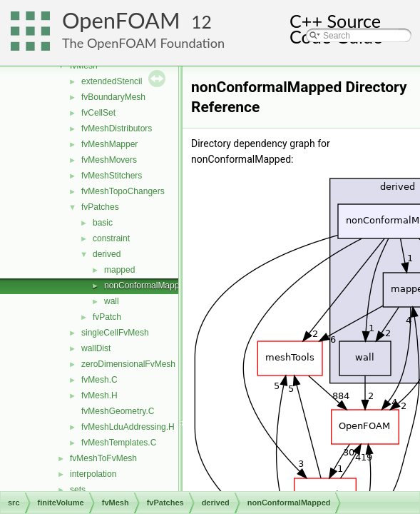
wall (112, 301)
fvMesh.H (99, 395)
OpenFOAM (121, 20)
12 (201, 22)
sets (78, 490)
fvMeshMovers (109, 160)
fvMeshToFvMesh (103, 458)
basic (103, 223)
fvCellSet (98, 113)
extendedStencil (112, 81)
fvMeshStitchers (112, 176)
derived (107, 254)
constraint (111, 238)
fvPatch (107, 317)
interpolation (93, 474)
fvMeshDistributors (117, 128)
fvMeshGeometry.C (118, 411)
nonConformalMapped (147, 286)
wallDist (96, 348)
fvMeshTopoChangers (123, 191)
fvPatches (100, 207)
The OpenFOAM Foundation (143, 43)
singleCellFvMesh (115, 333)
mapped (119, 270)
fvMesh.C (99, 380)
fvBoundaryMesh (113, 97)
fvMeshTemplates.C (119, 443)
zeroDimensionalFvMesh (128, 364)
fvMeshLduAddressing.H (128, 427)
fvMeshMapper (109, 144)
